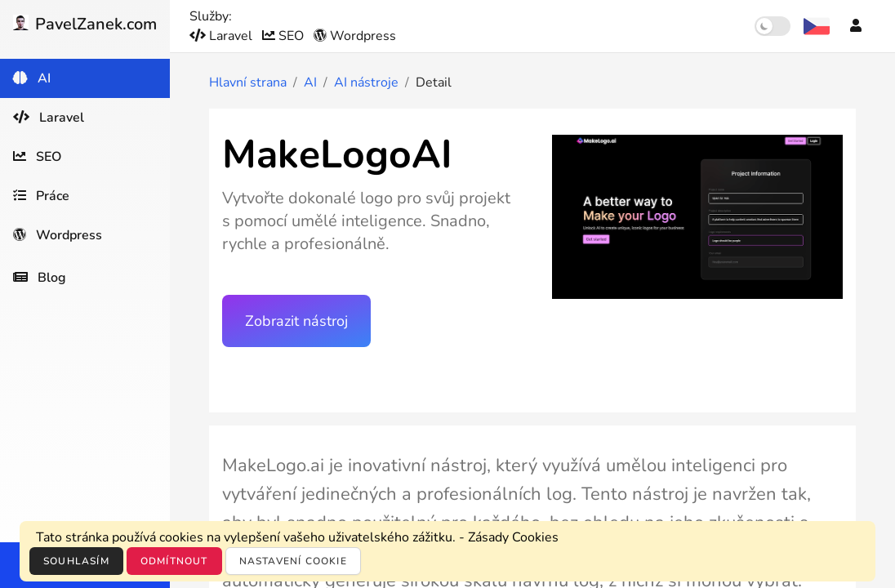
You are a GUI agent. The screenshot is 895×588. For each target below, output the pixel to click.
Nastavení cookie (293, 561)
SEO (285, 36)
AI (310, 82)
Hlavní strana (248, 82)
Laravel (223, 36)
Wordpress (355, 36)
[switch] (773, 26)
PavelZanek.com (85, 24)
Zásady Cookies (513, 537)
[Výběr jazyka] (817, 26)
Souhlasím (76, 561)
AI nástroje (366, 82)
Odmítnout (174, 561)
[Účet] (856, 26)
